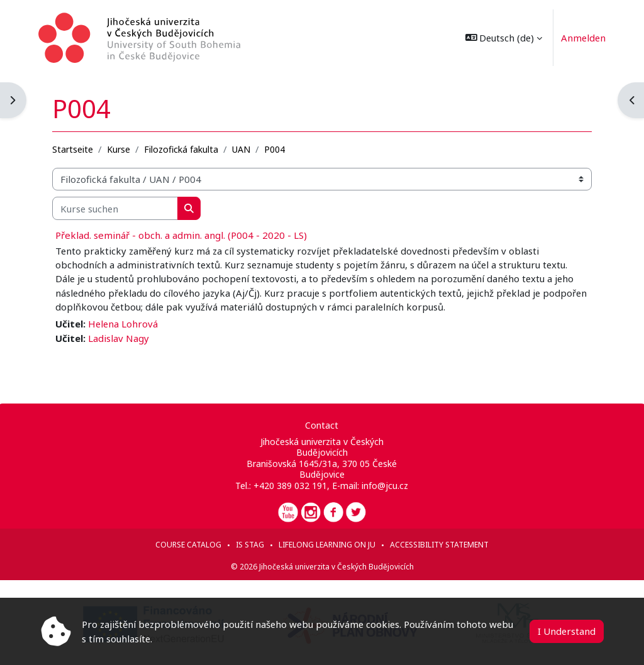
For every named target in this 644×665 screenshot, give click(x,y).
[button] (502, 38)
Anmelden (581, 38)
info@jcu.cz (385, 486)
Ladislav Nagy (121, 338)
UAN (244, 149)
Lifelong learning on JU (327, 545)
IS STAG (250, 545)
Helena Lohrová (125, 324)
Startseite (75, 149)
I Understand (567, 631)
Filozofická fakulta (184, 149)
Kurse (121, 149)
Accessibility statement (439, 545)
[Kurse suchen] (118, 208)
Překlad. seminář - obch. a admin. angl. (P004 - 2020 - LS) (184, 234)
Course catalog (188, 545)
